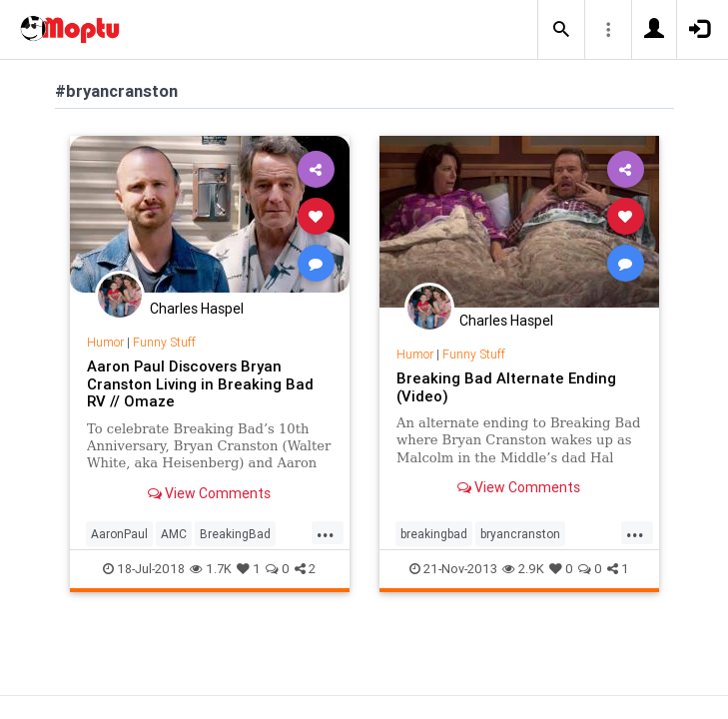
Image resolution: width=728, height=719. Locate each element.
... (326, 532)
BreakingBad (235, 534)
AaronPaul (119, 534)
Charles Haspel (197, 309)
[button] (561, 30)
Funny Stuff (164, 342)
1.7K (211, 569)
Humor (105, 342)
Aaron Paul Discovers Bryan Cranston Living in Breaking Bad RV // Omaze (200, 384)
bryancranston (520, 534)
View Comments (209, 493)
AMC (174, 534)
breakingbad (434, 534)
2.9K (523, 569)
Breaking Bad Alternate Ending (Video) (506, 387)
